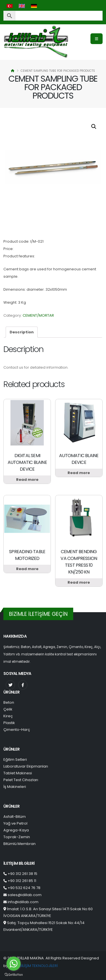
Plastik (9, 723)
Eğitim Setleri (15, 760)
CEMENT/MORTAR (38, 315)
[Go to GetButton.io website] (14, 974)
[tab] (22, 332)
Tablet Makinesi (18, 773)
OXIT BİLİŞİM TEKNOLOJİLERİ (34, 966)
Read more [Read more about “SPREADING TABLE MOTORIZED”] (27, 569)
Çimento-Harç (17, 730)
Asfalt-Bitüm (15, 817)
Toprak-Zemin (17, 837)
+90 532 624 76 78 (24, 888)
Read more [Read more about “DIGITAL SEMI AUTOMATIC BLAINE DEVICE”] (27, 480)
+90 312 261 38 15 (22, 874)
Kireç (8, 716)
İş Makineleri (15, 787)
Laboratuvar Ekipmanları (26, 766)
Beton (9, 702)
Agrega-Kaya (16, 830)
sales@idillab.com (25, 895)
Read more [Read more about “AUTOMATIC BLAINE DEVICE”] (79, 473)
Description (22, 332)
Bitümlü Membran (20, 844)
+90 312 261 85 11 (22, 881)
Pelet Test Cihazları (21, 780)
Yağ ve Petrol (15, 823)
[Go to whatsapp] (14, 964)
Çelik (8, 709)
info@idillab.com (23, 902)
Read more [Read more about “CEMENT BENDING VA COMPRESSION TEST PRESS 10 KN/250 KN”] (79, 582)
